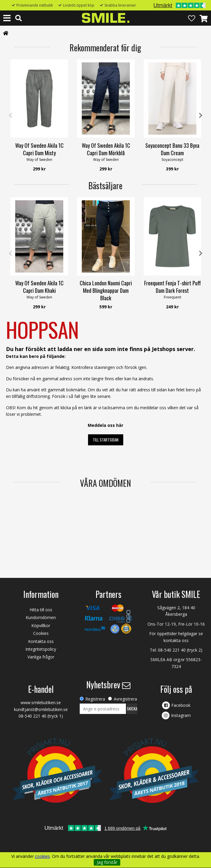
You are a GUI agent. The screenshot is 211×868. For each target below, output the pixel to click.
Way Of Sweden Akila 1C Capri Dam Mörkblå (106, 149)
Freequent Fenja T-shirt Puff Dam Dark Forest (173, 287)
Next (201, 116)
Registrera (95, 699)
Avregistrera (125, 699)
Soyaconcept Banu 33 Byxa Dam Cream (172, 149)
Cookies (41, 633)
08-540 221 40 (172, 650)
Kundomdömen (41, 617)
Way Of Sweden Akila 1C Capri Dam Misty (39, 149)
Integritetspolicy (41, 649)
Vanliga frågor (41, 657)
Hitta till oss (41, 610)
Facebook (181, 705)
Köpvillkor (41, 625)
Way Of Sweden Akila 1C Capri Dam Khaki (39, 287)
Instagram (181, 715)
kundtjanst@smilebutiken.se (41, 709)
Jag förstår (107, 862)
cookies (42, 856)
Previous (10, 116)
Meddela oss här (105, 425)
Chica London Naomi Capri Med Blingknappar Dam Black (106, 290)
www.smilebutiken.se (41, 702)
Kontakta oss (41, 641)
